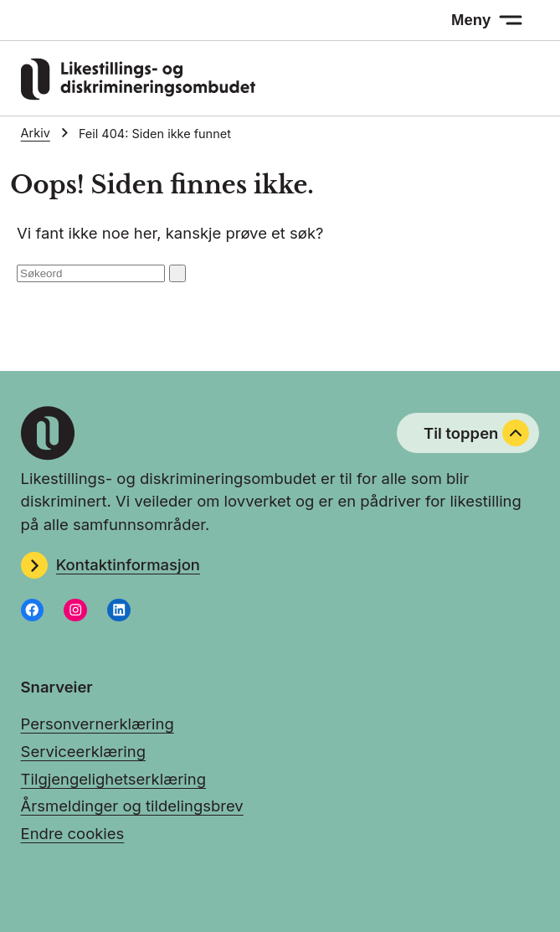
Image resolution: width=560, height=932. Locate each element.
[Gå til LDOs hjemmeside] (138, 95)
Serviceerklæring (83, 751)
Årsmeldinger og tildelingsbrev (132, 806)
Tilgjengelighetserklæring (113, 779)
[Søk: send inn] (177, 273)
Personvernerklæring (98, 723)
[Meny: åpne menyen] (487, 20)
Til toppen (476, 433)
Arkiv (36, 133)
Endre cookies (73, 833)
